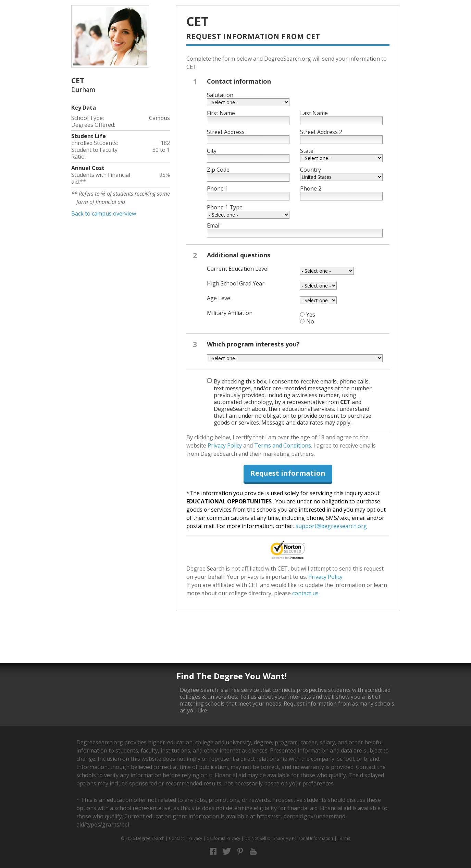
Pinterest (240, 851)
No (310, 321)
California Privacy (223, 838)
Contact (176, 838)
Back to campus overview (104, 213)
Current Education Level (238, 269)
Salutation (220, 95)
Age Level (219, 298)
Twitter (227, 851)
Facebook (213, 851)
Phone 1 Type (225, 207)
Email (214, 225)
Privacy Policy (225, 445)
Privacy (195, 838)
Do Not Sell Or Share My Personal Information (289, 838)
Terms (344, 838)
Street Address (226, 132)
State (307, 151)
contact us (305, 593)
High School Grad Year (236, 283)
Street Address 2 (321, 132)
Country (311, 170)
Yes (311, 315)
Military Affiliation (230, 313)
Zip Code (218, 170)
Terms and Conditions (283, 445)
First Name (221, 113)
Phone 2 (311, 188)
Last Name (314, 113)
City (212, 151)
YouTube (253, 851)
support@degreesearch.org (331, 526)
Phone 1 (218, 188)
